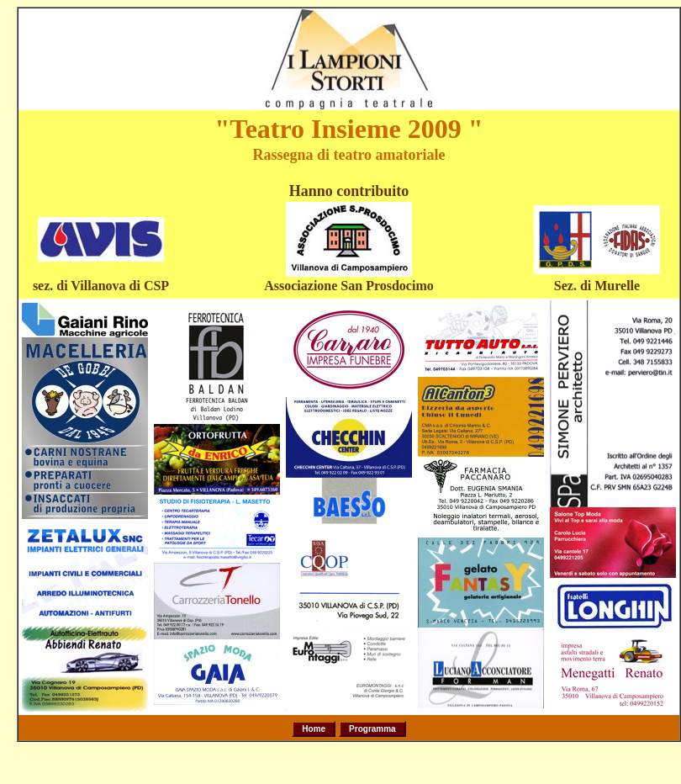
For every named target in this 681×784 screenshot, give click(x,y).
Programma (372, 729)
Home (314, 729)
